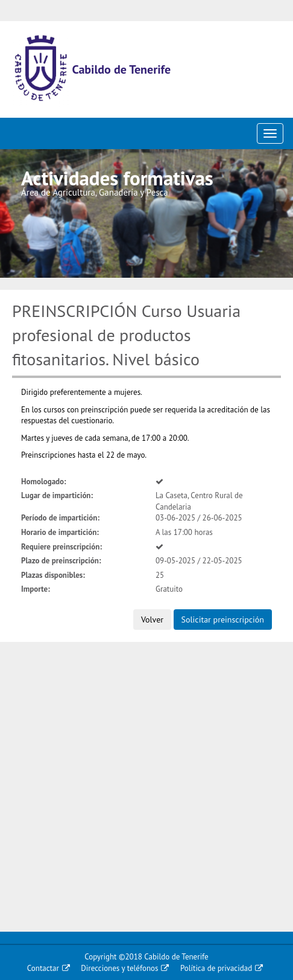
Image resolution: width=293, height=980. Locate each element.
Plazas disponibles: (53, 575)
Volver (152, 620)
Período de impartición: (60, 518)
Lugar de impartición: (57, 495)
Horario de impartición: (60, 532)
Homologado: (44, 482)
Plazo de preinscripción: (61, 561)
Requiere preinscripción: (61, 547)
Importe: (36, 589)
